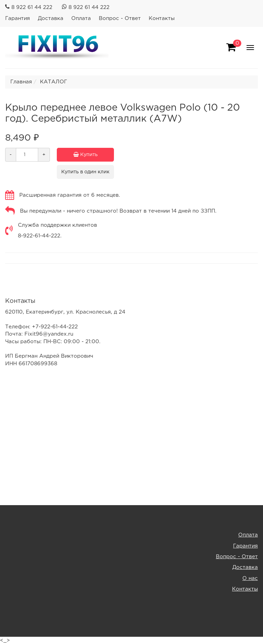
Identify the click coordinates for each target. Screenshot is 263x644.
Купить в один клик (85, 172)
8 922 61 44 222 (32, 7)
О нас (250, 578)
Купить (94, 155)
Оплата (81, 18)
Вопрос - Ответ (120, 18)
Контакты (162, 18)
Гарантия (18, 18)
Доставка (51, 18)
